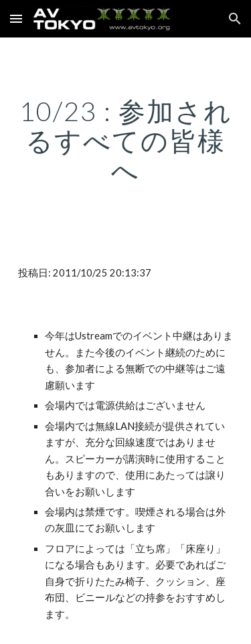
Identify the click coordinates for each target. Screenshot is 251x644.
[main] (126, 141)
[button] (16, 18)
